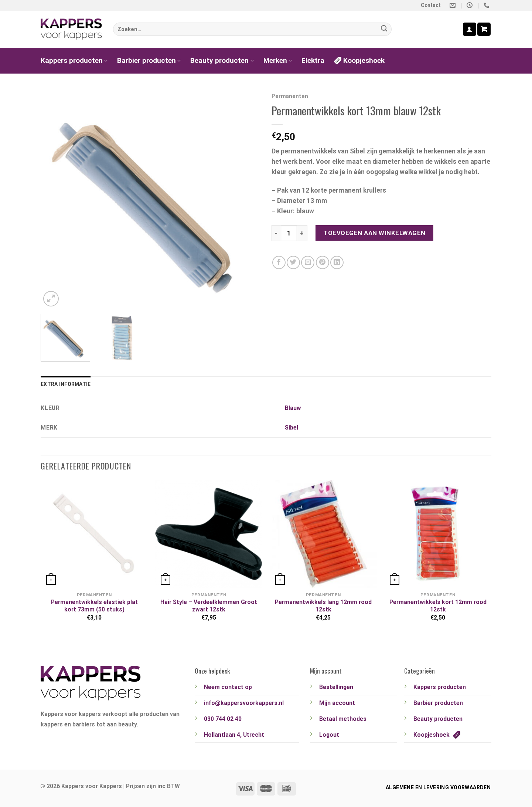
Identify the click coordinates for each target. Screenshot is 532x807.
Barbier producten (149, 60)
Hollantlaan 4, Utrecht (234, 735)
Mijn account (337, 703)
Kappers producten (74, 60)
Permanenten (290, 96)
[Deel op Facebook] (279, 262)
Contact (431, 5)
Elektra (313, 60)
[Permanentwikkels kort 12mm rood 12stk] (438, 534)
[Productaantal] (289, 233)
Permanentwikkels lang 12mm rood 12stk (323, 606)
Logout (329, 735)
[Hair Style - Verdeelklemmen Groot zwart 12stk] (209, 534)
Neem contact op (228, 687)
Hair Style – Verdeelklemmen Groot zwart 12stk (209, 606)
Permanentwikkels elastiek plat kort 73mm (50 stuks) (94, 606)
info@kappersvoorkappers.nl (244, 703)
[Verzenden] (384, 29)
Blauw (293, 408)
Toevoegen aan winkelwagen (374, 233)
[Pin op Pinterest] (323, 262)
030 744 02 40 (223, 719)
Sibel (291, 428)
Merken (278, 60)
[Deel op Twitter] (293, 262)
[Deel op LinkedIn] (337, 262)
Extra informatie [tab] (66, 384)
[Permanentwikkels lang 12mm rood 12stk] (323, 534)
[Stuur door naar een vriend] (308, 262)
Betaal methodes (343, 719)
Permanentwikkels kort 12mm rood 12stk (438, 606)
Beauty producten (222, 60)
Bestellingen (336, 687)
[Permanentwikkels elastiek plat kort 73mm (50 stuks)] (94, 534)
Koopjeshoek (359, 60)
